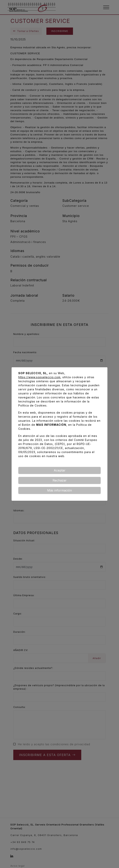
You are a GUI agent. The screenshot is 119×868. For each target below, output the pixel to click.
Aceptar (60, 470)
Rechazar (60, 480)
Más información (59, 490)
